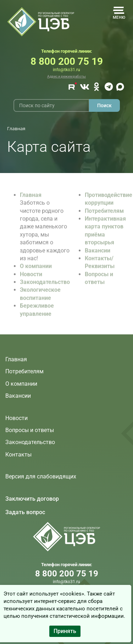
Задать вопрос (25, 512)
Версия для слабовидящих (41, 476)
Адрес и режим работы (66, 76)
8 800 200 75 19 (67, 61)
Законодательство (45, 285)
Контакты (18, 455)
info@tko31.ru (66, 70)
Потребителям (104, 214)
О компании (36, 269)
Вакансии (98, 253)
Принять (65, 631)
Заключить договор (32, 499)
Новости (31, 277)
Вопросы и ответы (30, 430)
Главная (31, 198)
